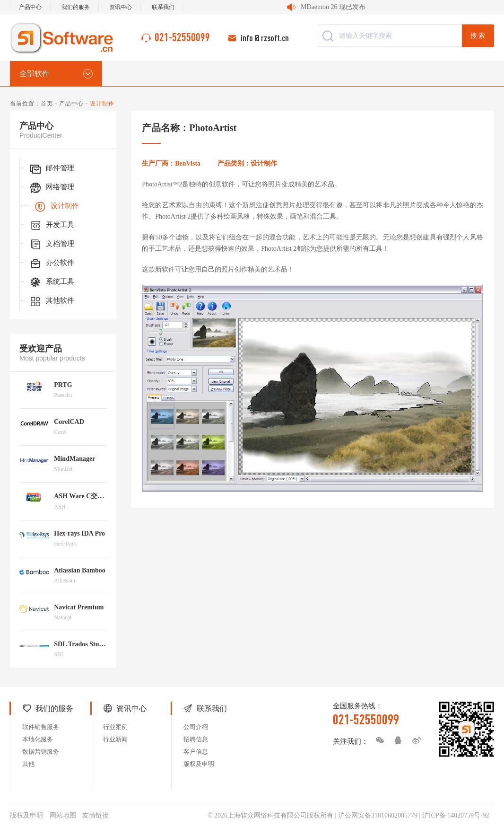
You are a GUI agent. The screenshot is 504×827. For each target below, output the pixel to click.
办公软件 (52, 264)
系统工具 (52, 282)
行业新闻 (115, 739)
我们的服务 (76, 7)
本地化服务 (38, 739)
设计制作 (56, 207)
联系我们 (163, 7)
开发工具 (52, 226)
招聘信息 (196, 739)
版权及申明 (199, 764)
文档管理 (52, 245)
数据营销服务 (41, 752)
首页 (47, 104)
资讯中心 (121, 7)
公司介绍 (196, 727)
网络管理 (52, 188)
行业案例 (115, 727)
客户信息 (196, 752)
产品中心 (30, 7)
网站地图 (63, 815)
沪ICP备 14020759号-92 (456, 815)
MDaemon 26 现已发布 (333, 7)
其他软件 (52, 301)
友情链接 (96, 815)
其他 (28, 764)
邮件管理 (52, 169)
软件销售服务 (41, 727)
